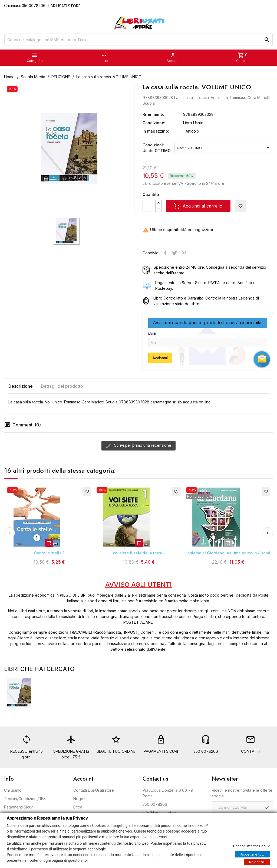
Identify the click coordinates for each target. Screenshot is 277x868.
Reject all (257, 862)
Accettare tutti (253, 854)
